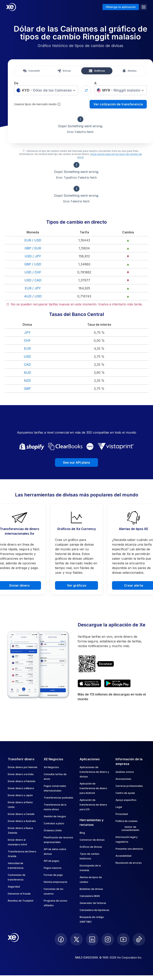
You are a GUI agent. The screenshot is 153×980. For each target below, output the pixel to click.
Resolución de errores (129, 863)
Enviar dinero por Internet (23, 767)
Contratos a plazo (54, 823)
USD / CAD (33, 280)
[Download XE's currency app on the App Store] (89, 683)
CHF (27, 341)
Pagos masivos (53, 868)
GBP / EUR (33, 248)
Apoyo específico (126, 800)
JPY (27, 333)
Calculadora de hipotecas (94, 910)
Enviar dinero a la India (21, 774)
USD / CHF (33, 272)
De (16, 83)
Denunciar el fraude (19, 894)
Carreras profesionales (129, 786)
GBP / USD (33, 264)
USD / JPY (33, 256)
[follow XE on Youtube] (123, 939)
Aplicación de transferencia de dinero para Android (93, 788)
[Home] (11, 7)
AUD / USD (33, 296)
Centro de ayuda (125, 793)
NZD (27, 381)
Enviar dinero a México (21, 788)
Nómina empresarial (55, 882)
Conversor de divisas (92, 840)
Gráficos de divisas (91, 847)
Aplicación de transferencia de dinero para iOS (93, 805)
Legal (119, 807)
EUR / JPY (33, 288)
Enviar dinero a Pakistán (22, 781)
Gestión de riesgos (55, 816)
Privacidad (122, 814)
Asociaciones (123, 779)
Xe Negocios (51, 767)
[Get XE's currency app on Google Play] (117, 683)
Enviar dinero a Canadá (21, 814)
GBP (27, 389)
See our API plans (76, 462)
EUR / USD (33, 240)
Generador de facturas (93, 903)
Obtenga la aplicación (121, 7)
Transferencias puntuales (59, 798)
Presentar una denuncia (129, 849)
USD (27, 357)
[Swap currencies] (86, 90)
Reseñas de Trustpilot (21, 901)
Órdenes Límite (53, 830)
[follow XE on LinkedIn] (92, 939)
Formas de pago (53, 875)
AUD (27, 373)
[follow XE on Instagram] (108, 939)
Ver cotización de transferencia (118, 104)
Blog (82, 833)
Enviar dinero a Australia (22, 821)
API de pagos (52, 861)
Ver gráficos (77, 585)
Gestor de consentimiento (130, 828)
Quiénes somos (125, 772)
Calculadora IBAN (90, 896)
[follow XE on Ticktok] (139, 939)
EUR (27, 349)
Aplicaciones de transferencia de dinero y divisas (94, 772)
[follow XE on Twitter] (76, 939)
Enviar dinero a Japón (20, 795)
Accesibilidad (123, 856)
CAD (27, 365)
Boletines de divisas (91, 889)
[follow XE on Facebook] (61, 939)
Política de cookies (127, 821)
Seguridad (14, 887)
